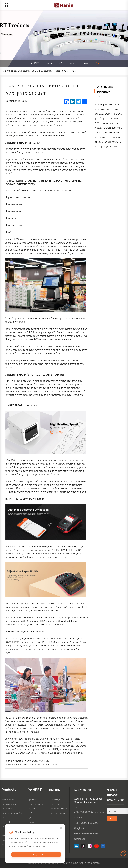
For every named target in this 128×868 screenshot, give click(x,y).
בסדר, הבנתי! (36, 856)
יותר (99, 96)
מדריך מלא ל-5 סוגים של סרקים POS (27, 761)
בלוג (97, 63)
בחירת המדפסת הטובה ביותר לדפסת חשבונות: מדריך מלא (31, 71)
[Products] (7, 5)
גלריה (61, 63)
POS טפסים (8, 800)
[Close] (61, 829)
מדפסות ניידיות (9, 809)
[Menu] (121, 5)
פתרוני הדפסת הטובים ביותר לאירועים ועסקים (28, 764)
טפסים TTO (8, 822)
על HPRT (34, 63)
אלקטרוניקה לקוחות (12, 813)
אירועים (48, 63)
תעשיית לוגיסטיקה (58, 809)
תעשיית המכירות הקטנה (59, 804)
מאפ (68, 863)
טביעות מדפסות (10, 804)
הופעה (73, 63)
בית (73, 71)
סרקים (5, 818)
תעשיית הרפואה (57, 813)
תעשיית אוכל (55, 800)
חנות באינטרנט (35, 804)
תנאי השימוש (77, 863)
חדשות (85, 63)
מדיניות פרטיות (92, 863)
